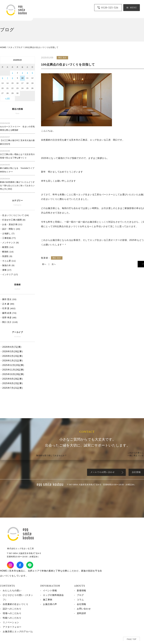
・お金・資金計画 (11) (11, 224)
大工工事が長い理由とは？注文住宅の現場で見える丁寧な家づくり (17, 154)
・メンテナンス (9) (9, 243)
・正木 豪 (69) (7, 304)
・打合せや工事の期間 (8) (13, 220)
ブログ (80, 595)
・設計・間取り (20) (10, 229)
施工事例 (48, 600)
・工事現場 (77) (8, 238)
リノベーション (11, 622)
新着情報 (81, 591)
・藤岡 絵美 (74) (8, 313)
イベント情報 (50, 591)
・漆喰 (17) (6, 270)
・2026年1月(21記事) (11, 361)
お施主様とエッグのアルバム (18, 632)
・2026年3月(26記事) (11, 351)
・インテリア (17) (9, 274)
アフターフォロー (12, 627)
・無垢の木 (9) (7, 265)
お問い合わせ (84, 609)
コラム (80, 600)
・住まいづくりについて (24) (14, 215)
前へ (44, 264)
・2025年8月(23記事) (11, 383)
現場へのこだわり (12, 613)
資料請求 (81, 613)
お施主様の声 (50, 604)
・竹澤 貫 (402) (8, 308)
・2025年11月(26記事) (12, 370)
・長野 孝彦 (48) (8, 318)
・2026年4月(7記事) (11, 347)
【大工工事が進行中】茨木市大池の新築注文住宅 (17, 140)
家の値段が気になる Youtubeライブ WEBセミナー (17, 168)
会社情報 (81, 604)
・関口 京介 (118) (9, 322)
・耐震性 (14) (7, 247)
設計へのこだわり (12, 609)
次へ (54, 264)
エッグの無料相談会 (53, 595)
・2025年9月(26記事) (11, 379)
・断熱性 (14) (7, 252)
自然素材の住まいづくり (16, 604)
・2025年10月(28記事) (12, 374)
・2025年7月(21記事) (11, 388)
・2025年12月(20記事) (12, 365)
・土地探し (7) (7, 233)
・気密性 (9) (6, 256)
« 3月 (8, 98)
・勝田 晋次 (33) (8, 299)
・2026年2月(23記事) (11, 356)
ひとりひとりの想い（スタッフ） (18, 597)
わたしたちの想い (12, 591)
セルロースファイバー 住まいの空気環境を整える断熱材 (17, 127)
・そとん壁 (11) (8, 261)
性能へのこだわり (12, 618)
